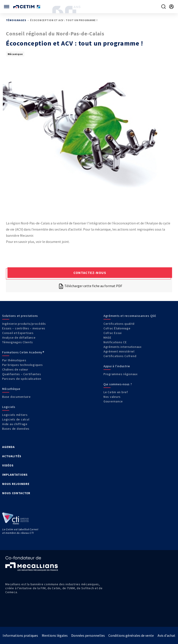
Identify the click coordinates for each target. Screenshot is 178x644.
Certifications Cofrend (120, 356)
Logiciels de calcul (16, 419)
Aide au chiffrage (15, 424)
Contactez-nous (90, 273)
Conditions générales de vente (131, 635)
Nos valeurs (112, 397)
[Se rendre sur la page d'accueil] (27, 7)
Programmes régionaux (121, 374)
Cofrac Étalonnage (117, 328)
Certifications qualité (119, 324)
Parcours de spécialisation (22, 379)
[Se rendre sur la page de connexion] (171, 7)
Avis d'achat (166, 635)
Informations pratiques (20, 635)
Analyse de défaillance (19, 338)
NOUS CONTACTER (16, 493)
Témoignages (16, 20)
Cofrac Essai (113, 333)
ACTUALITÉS (12, 456)
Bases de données (16, 429)
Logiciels (9, 407)
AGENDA (8, 447)
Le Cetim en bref (116, 392)
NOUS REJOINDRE (16, 484)
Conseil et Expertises (18, 333)
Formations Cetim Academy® (23, 352)
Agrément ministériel (119, 351)
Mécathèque (11, 389)
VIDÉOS (8, 465)
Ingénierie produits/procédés (24, 324)
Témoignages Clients (17, 342)
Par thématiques (14, 360)
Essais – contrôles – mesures (24, 328)
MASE (107, 338)
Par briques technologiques (23, 365)
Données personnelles (88, 635)
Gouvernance (113, 401)
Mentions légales (55, 635)
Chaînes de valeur (15, 369)
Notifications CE (115, 342)
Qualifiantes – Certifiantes (22, 374)
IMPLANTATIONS (15, 475)
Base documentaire (16, 397)
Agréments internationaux (123, 347)
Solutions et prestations (20, 316)
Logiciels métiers (15, 415)
